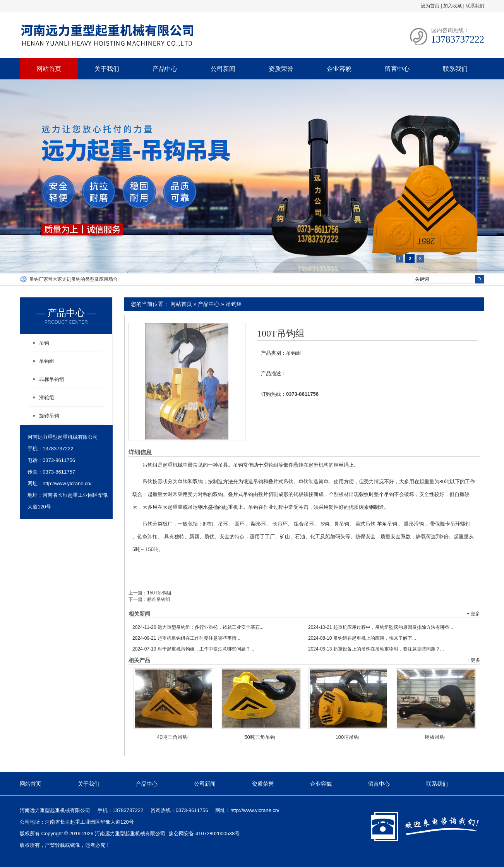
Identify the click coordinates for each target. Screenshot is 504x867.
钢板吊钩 (435, 737)
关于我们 (107, 69)
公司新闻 (223, 69)
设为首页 (430, 6)
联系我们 (475, 6)
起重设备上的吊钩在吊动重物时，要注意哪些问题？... (376, 649)
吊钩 (44, 343)
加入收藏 (453, 6)
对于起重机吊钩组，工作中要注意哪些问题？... (193, 649)
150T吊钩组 (159, 593)
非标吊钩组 (52, 379)
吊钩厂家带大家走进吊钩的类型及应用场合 (74, 279)
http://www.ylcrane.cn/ (67, 483)
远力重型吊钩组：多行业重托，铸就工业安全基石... (198, 627)
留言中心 (397, 69)
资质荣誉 (281, 69)
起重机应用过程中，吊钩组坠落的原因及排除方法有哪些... (381, 627)
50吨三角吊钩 (260, 737)
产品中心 (165, 69)
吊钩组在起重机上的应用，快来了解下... (362, 638)
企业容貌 (339, 69)
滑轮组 (47, 397)
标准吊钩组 (159, 599)
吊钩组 (234, 304)
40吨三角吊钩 (172, 737)
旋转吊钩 (49, 416)
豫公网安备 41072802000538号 (204, 834)
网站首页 (49, 69)
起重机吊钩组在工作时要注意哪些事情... (186, 638)
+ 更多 (473, 614)
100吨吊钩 (347, 737)
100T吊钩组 (281, 333)
